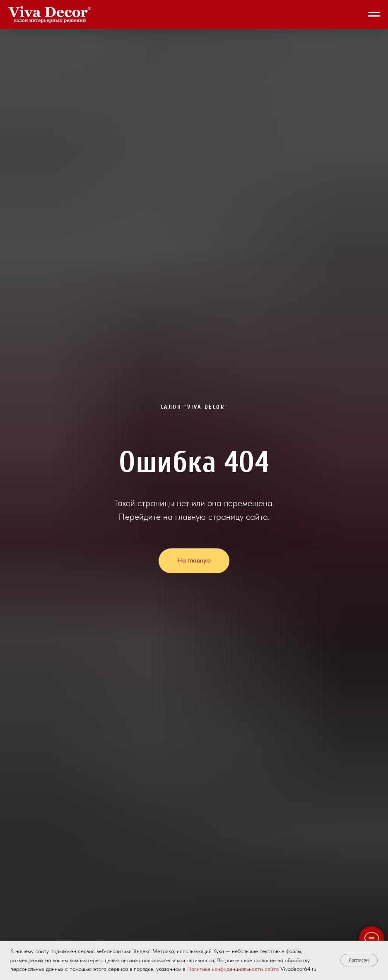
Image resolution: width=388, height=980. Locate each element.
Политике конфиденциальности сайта (233, 969)
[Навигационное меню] (374, 14)
